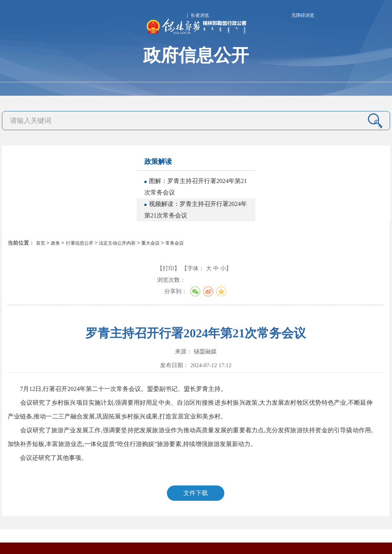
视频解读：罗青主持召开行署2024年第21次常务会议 (196, 210)
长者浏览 (200, 15)
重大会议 (150, 243)
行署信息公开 (80, 243)
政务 (56, 243)
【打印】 (168, 268)
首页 (41, 243)
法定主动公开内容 (117, 243)
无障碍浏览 (303, 15)
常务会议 (175, 243)
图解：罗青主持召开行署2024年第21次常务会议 (196, 187)
